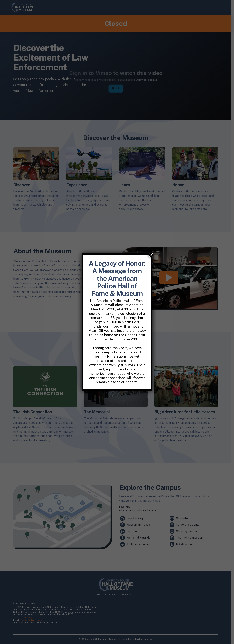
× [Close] (151, 255)
